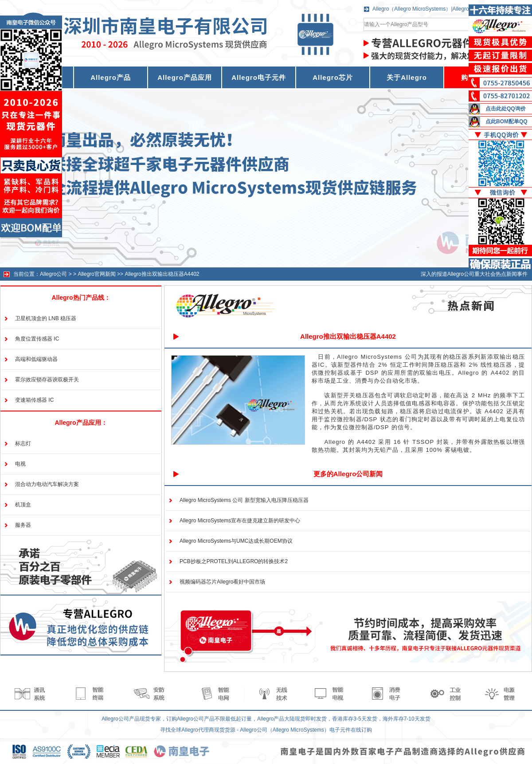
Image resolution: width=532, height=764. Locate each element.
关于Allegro (407, 77)
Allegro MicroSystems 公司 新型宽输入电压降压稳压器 (244, 500)
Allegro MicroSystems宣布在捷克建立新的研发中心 (240, 521)
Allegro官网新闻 (96, 274)
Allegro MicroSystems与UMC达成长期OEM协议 (236, 541)
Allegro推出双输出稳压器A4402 (162, 274)
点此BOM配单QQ (507, 121)
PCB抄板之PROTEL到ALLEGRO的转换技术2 (234, 561)
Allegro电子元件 (259, 77)
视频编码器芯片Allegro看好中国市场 (222, 582)
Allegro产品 (111, 77)
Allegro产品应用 (185, 77)
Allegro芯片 (333, 77)
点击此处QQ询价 (506, 109)
